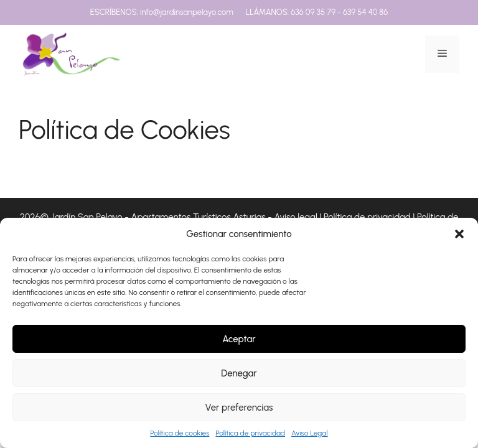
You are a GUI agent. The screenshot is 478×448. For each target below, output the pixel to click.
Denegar (239, 373)
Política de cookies (180, 433)
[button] (459, 234)
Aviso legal (295, 217)
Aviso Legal (310, 433)
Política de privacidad (250, 433)
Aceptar (239, 339)
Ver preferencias (239, 408)
